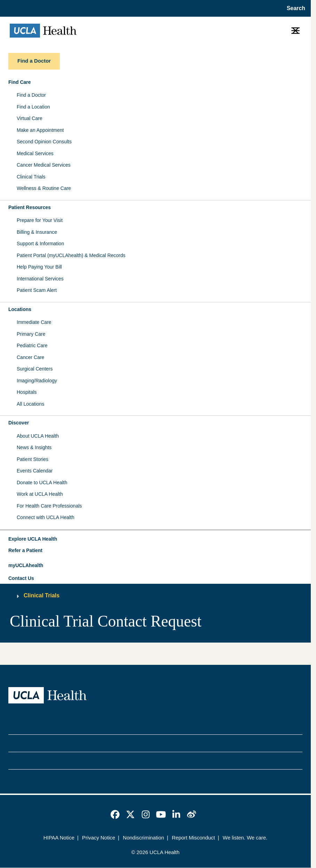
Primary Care (31, 334)
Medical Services (35, 153)
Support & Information (40, 244)
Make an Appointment (40, 130)
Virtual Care (30, 118)
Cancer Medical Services (44, 165)
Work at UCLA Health (40, 494)
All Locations (30, 404)
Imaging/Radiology (37, 381)
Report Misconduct (193, 838)
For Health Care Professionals (49, 506)
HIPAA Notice (59, 838)
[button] (155, 539)
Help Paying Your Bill (39, 267)
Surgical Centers (35, 369)
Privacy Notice (99, 838)
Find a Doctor (31, 95)
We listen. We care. (245, 838)
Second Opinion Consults (44, 142)
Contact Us (21, 578)
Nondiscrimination (144, 838)
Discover (19, 423)
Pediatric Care (32, 345)
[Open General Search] (294, 8)
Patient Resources (30, 207)
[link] (115, 814)
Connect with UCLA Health (46, 517)
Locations (20, 309)
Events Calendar (35, 471)
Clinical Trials (31, 177)
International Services (40, 279)
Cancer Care (30, 357)
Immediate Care (34, 322)
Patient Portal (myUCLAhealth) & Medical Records (71, 255)
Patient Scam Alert (37, 290)
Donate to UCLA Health (42, 483)
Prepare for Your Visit (40, 220)
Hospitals (27, 392)
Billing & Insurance (37, 232)
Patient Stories (33, 459)
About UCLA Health (38, 436)
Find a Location (33, 107)
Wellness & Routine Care (44, 188)
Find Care (20, 82)
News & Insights (34, 447)
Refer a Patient (25, 550)
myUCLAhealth (26, 565)
